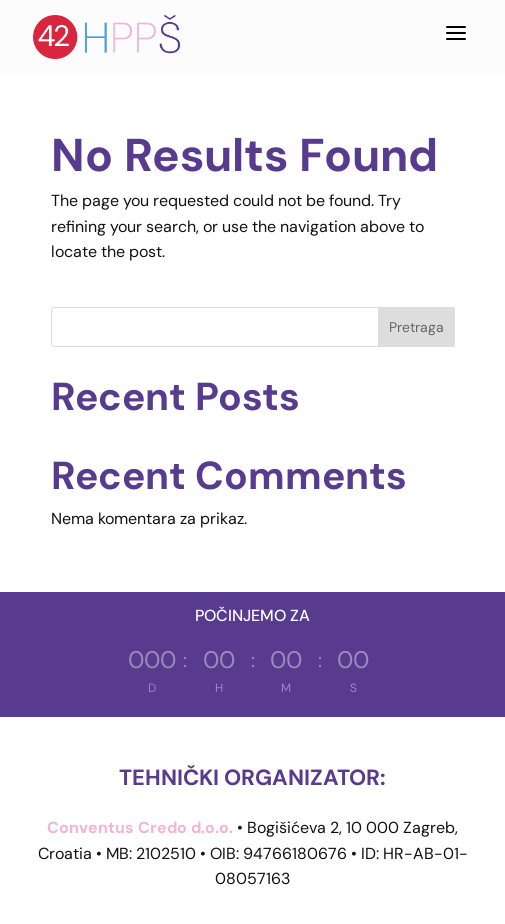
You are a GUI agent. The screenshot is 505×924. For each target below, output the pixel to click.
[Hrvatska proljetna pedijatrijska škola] (108, 37)
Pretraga (416, 327)
